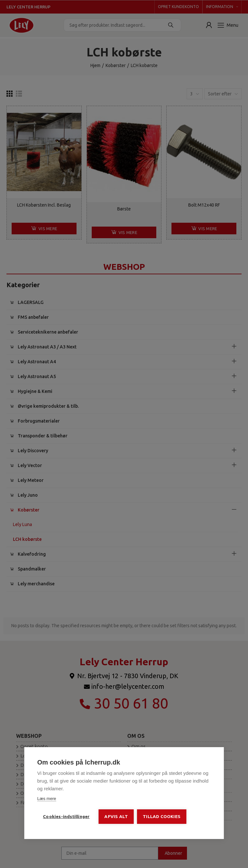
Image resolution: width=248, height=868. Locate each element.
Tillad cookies (162, 816)
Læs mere (47, 799)
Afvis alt (116, 816)
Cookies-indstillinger (66, 816)
